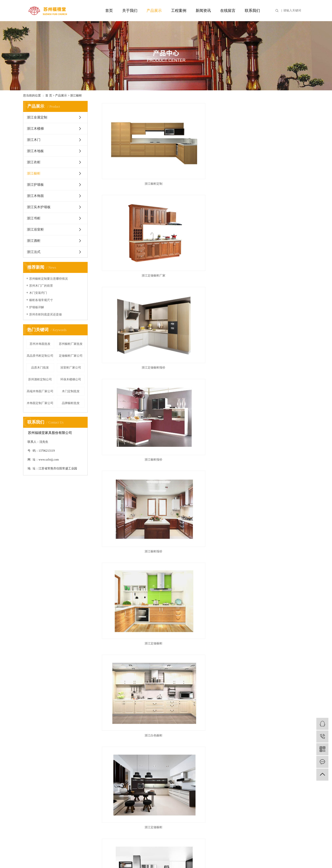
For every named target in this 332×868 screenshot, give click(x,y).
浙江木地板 (35, 151)
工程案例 (179, 11)
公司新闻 (129, 758)
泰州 (299, 858)
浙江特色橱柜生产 (204, 335)
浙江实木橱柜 (204, 700)
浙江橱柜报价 (132, 213)
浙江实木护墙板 (39, 207)
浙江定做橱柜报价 (276, 153)
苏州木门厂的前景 (41, 286)
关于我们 (130, 11)
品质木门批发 (40, 368)
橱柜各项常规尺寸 (41, 300)
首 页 (49, 96)
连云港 (271, 858)
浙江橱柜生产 (132, 396)
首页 (109, 11)
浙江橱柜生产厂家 (276, 335)
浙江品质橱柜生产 (132, 335)
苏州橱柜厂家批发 (71, 344)
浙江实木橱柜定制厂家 (204, 578)
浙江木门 (34, 140)
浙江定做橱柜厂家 (204, 153)
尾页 (228, 716)
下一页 (214, 716)
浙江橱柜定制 (132, 153)
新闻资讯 (203, 11)
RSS (230, 782)
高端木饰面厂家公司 (40, 391)
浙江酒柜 (34, 241)
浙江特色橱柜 (204, 457)
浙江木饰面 (35, 196)
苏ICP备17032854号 (133, 858)
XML (238, 782)
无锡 (306, 858)
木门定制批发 (71, 391)
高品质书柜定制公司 (40, 356)
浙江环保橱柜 (276, 517)
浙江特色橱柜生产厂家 (276, 274)
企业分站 (205, 782)
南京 (250, 858)
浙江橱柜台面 (204, 396)
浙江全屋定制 (37, 117)
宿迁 (286, 858)
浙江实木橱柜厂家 (132, 639)
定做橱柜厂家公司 (71, 356)
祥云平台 (168, 858)
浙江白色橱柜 (132, 274)
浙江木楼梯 (35, 129)
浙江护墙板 (35, 185)
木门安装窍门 (38, 293)
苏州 (293, 858)
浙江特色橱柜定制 (132, 457)
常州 (256, 858)
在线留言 (228, 11)
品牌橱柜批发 (71, 403)
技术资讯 (129, 772)
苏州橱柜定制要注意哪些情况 (48, 279)
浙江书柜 (34, 218)
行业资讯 (129, 765)
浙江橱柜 (76, 96)
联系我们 (252, 11)
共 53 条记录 (169, 716)
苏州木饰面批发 (40, 344)
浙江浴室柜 (35, 229)
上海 (243, 858)
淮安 (263, 858)
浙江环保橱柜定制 (132, 517)
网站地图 (219, 782)
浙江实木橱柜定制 (276, 578)
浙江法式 (34, 252)
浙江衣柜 (34, 162)
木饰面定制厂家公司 (40, 403)
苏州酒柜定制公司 (40, 379)
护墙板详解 (37, 307)
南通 (279, 858)
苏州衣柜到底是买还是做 (46, 314)
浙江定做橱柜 (276, 213)
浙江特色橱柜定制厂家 (276, 396)
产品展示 (154, 11)
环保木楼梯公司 (71, 379)
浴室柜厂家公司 (71, 368)
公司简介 (30, 758)
